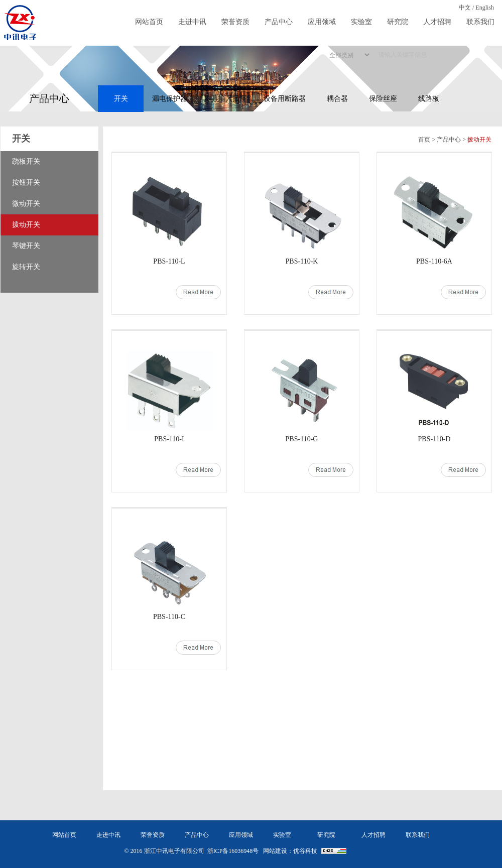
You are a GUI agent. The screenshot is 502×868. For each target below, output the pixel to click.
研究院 (398, 22)
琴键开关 (26, 246)
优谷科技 (305, 851)
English (485, 8)
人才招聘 (437, 22)
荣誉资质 (235, 22)
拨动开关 (26, 225)
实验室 (361, 22)
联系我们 (480, 22)
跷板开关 (26, 161)
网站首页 (149, 22)
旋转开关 (26, 267)
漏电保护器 (170, 99)
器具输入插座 (225, 99)
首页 (424, 140)
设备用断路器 (285, 99)
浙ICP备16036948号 (233, 851)
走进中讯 (192, 22)
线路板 (429, 99)
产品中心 (279, 22)
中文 (465, 8)
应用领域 (322, 22)
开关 (121, 99)
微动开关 (26, 204)
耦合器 (337, 99)
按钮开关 (26, 182)
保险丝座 (383, 99)
